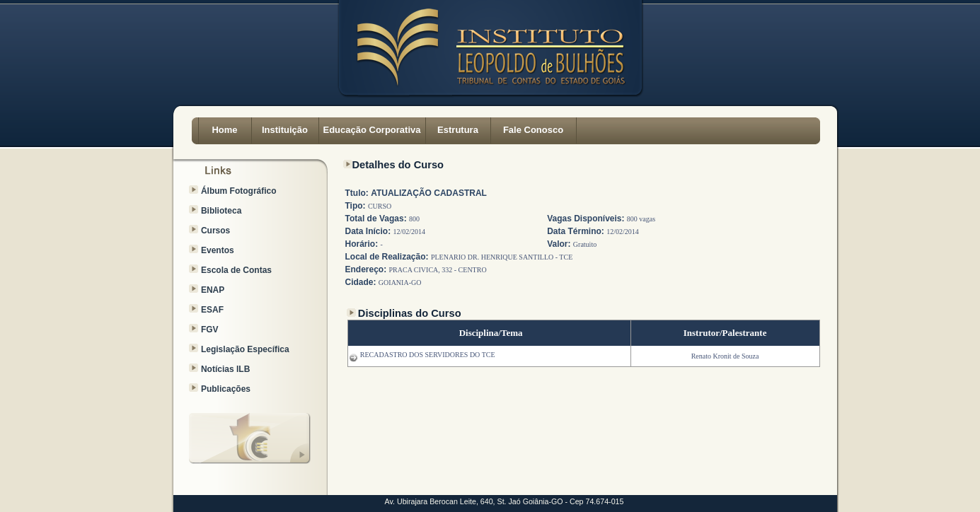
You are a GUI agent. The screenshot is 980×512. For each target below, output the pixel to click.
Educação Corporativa (372, 130)
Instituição (285, 130)
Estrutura (458, 130)
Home (224, 130)
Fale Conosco (533, 130)
